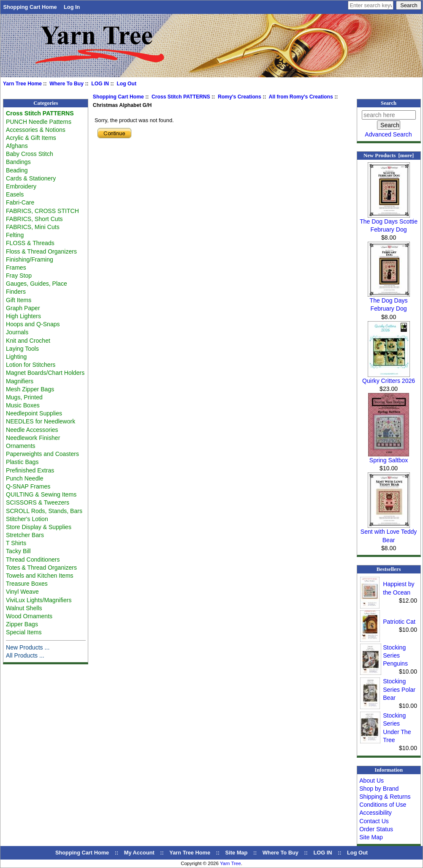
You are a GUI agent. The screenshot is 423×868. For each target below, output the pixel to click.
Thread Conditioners (33, 560)
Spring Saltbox (389, 457)
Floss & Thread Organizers (41, 251)
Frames (16, 267)
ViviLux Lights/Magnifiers (39, 600)
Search (389, 103)
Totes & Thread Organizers (41, 568)
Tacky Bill (18, 551)
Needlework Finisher (33, 438)
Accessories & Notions (36, 130)
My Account (139, 853)
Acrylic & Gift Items (31, 138)
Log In (72, 7)
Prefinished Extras (30, 470)
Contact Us (374, 821)
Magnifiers (20, 381)
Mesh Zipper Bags (30, 389)
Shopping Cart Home (30, 7)
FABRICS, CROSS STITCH (42, 211)
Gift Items (19, 300)
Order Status (376, 829)
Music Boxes (23, 405)
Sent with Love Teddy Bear (389, 533)
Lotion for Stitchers (31, 365)
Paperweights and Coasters (42, 454)
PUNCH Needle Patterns (39, 122)
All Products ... (25, 655)
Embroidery (21, 186)
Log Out (126, 84)
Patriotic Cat (399, 622)
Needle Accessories (32, 430)
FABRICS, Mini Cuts (33, 227)
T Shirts (16, 543)
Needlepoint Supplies (34, 413)
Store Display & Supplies (39, 527)
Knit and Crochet (28, 341)
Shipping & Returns (385, 797)
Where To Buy (66, 84)
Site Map (371, 837)
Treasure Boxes (27, 584)
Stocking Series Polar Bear (399, 689)
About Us (371, 781)
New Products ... (28, 647)
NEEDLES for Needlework (41, 421)
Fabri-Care (20, 202)
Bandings (18, 162)
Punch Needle (24, 478)
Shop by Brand (379, 789)
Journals (17, 332)
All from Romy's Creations (301, 97)
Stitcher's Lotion (27, 519)
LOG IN (100, 84)
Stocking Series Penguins (395, 655)
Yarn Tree (230, 863)
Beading (17, 170)
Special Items (24, 632)
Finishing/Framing (30, 259)
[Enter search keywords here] (371, 5)
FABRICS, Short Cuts (34, 219)
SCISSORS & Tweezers (38, 502)
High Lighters (23, 316)
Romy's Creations (240, 97)
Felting (15, 235)
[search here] (389, 115)
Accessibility (376, 813)
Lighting (16, 357)
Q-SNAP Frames (28, 486)
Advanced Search (388, 134)
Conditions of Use (383, 805)
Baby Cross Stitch (30, 154)
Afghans (17, 146)
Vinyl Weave (22, 592)
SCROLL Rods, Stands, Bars (44, 511)
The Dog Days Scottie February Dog (389, 222)
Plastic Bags (22, 462)
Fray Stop (19, 276)
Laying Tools (22, 349)
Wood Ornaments (29, 616)
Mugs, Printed (24, 397)
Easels (15, 194)
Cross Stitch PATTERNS (181, 97)
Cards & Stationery (31, 178)
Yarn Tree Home (22, 84)
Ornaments (21, 446)
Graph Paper (23, 308)
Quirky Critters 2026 (389, 378)
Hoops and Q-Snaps (33, 324)
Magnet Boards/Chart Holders (45, 373)
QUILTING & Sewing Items (41, 494)
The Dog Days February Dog (389, 302)
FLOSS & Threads (30, 243)
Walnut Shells (24, 608)
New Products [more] (389, 156)
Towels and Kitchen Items (40, 576)
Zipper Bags (22, 624)
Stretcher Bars (25, 535)
